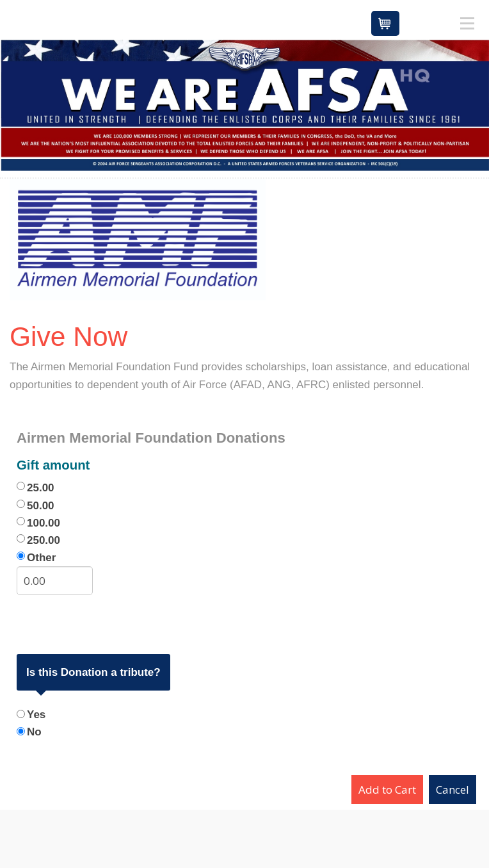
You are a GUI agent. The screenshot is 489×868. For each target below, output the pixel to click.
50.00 (41, 506)
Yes (36, 715)
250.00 (44, 540)
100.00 (44, 523)
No (34, 732)
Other (41, 558)
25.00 (41, 488)
